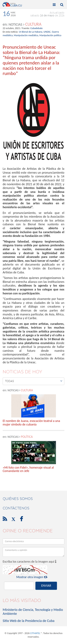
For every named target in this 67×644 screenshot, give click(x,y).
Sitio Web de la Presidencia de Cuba (28, 621)
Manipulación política (50, 35)
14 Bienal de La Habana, (31, 32)
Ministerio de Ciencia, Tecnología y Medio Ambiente (33, 612)
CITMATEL (35, 633)
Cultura (33, 24)
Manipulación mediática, (26, 35)
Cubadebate (37, 28)
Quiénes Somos (18, 499)
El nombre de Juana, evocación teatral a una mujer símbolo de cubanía (31, 423)
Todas (34, 381)
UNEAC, (47, 32)
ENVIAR (46, 586)
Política (27, 437)
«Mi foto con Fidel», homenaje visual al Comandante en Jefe (28, 469)
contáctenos (16, 508)
